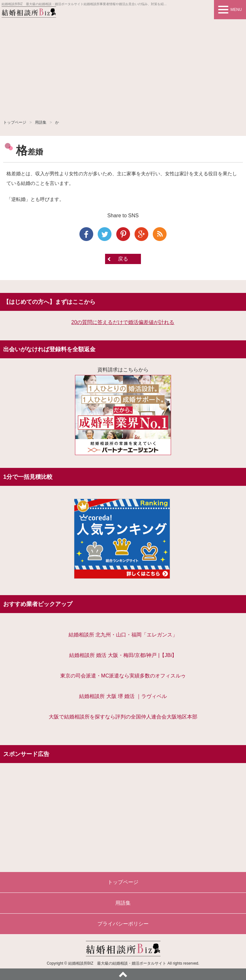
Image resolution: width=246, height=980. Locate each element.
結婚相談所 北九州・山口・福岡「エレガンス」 (123, 635)
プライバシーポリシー (123, 924)
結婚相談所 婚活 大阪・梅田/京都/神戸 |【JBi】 (123, 655)
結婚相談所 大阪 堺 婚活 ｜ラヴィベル (123, 696)
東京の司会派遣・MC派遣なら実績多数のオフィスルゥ (123, 676)
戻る (123, 259)
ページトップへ (123, 974)
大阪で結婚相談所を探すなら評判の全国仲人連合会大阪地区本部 (123, 717)
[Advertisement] (123, 67)
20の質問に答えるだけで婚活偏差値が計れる (123, 322)
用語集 (41, 122)
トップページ (15, 122)
